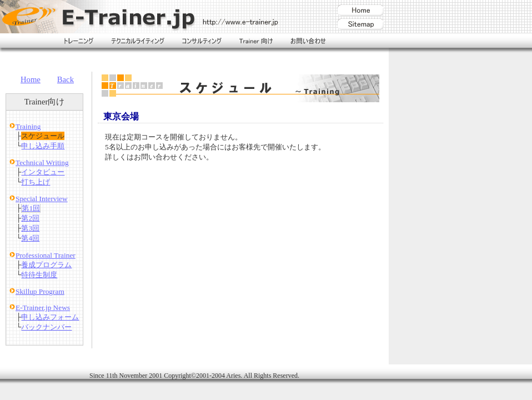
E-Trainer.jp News (43, 307)
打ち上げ (36, 182)
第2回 (30, 218)
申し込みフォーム (50, 317)
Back (66, 79)
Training (28, 126)
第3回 (30, 228)
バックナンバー (46, 327)
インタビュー (43, 172)
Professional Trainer (46, 255)
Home (31, 79)
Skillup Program (40, 291)
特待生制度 (39, 275)
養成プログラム (46, 265)
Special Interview (42, 199)
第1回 (31, 208)
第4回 (30, 238)
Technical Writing (42, 162)
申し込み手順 (43, 146)
